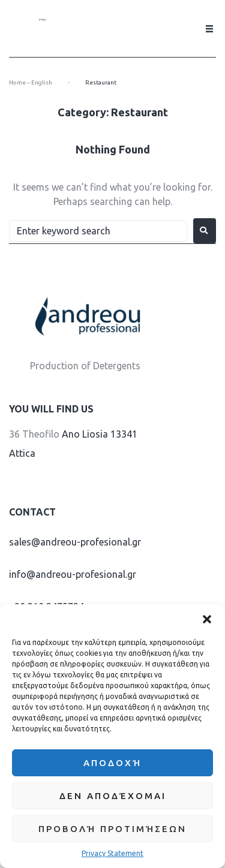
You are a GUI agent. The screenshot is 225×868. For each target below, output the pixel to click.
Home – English (31, 82)
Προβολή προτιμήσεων (112, 829)
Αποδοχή (112, 763)
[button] (207, 619)
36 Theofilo (34, 434)
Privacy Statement (112, 853)
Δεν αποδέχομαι (113, 796)
